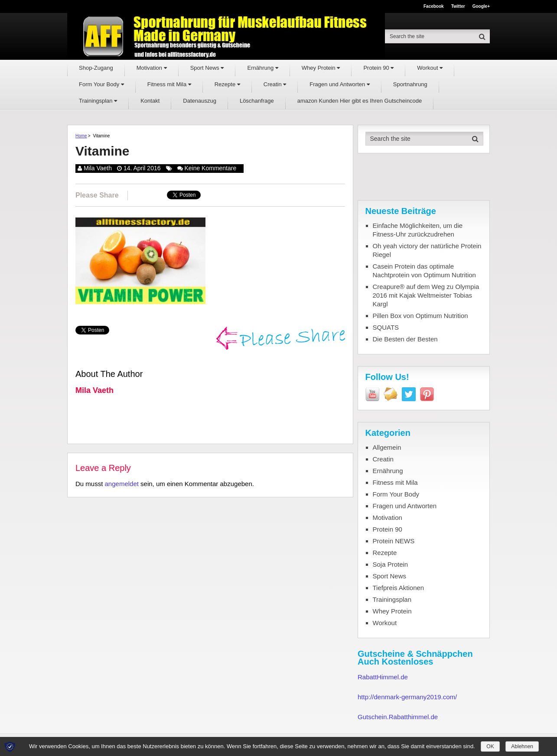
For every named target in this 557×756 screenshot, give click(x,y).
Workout (430, 68)
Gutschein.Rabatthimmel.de (398, 717)
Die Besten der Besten (405, 339)
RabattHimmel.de (383, 677)
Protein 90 (378, 68)
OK (490, 746)
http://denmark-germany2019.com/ (407, 697)
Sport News (207, 68)
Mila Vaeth (98, 168)
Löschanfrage (257, 101)
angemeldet (122, 484)
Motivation (152, 68)
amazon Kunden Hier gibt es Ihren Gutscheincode (360, 101)
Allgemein (387, 447)
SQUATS (386, 327)
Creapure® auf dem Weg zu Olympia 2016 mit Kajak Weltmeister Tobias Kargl (426, 295)
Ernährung (262, 68)
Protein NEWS (394, 541)
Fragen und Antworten (340, 84)
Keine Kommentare (210, 168)
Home (81, 136)
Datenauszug (200, 101)
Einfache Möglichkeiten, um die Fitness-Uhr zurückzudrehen (418, 230)
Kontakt (150, 101)
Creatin (275, 84)
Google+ (481, 6)
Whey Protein (321, 68)
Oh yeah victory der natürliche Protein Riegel (427, 250)
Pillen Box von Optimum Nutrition (420, 316)
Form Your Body (101, 84)
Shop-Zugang (96, 68)
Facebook (434, 6)
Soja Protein (391, 564)
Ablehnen (522, 746)
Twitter (458, 6)
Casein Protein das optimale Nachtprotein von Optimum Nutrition (424, 271)
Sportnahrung (410, 84)
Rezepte (227, 84)
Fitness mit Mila (169, 84)
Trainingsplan (98, 101)
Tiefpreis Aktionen (399, 588)
